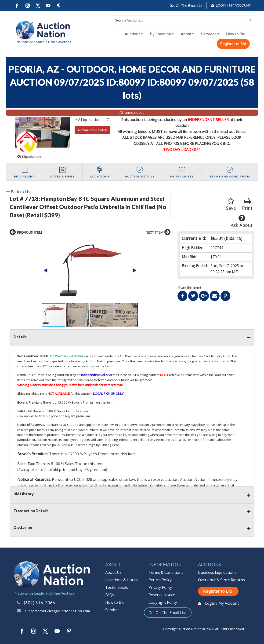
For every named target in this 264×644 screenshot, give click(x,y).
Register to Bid (233, 44)
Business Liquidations (217, 572)
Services (209, 34)
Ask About (242, 221)
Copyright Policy (163, 602)
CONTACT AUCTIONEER (92, 130)
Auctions (133, 34)
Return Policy (160, 580)
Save (231, 204)
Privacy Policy (160, 587)
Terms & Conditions (166, 572)
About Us (113, 572)
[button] (46, 270)
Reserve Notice (162, 595)
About (186, 34)
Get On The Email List (186, 6)
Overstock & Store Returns (221, 580)
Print (247, 204)
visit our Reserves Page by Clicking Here (90, 445)
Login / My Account (233, 5)
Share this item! (189, 288)
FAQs (110, 595)
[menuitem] (133, 34)
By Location (160, 34)
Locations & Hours (121, 580)
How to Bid (236, 34)
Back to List (19, 192)
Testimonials (117, 587)
